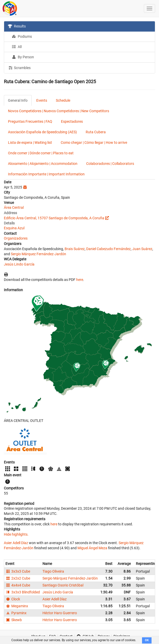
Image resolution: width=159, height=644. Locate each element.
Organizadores (16, 238)
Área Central (14, 207)
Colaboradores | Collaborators (110, 164)
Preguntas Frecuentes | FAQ (30, 121)
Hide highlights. (16, 534)
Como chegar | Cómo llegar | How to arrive (94, 143)
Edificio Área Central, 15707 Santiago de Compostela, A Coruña (54, 218)
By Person (23, 57)
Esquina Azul (14, 228)
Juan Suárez (142, 249)
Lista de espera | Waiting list (30, 143)
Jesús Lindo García (19, 264)
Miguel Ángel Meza (92, 548)
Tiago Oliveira (53, 571)
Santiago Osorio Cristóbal (63, 585)
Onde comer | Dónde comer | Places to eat (41, 153)
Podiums (22, 36)
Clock (13, 599)
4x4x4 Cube (18, 585)
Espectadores (72, 121)
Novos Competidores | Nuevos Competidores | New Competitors (59, 111)
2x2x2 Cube (18, 578)
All (17, 47)
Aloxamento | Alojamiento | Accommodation (43, 164)
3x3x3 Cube (18, 571)
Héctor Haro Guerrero (60, 613)
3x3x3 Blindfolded (23, 592)
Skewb (14, 620)
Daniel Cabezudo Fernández (108, 249)
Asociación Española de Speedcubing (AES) (42, 132)
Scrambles (19, 68)
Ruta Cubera (96, 132)
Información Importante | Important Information (46, 174)
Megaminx (17, 606)
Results (17, 26)
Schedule (63, 100)
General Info (18, 100)
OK (147, 640)
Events (42, 100)
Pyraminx (16, 613)
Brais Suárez (75, 249)
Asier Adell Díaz (16, 543)
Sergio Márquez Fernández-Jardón (38, 254)
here (80, 280)
